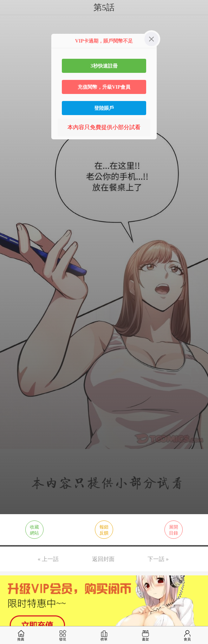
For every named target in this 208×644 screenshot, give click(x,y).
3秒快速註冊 (104, 66)
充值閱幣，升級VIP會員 (104, 87)
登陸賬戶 (104, 108)
